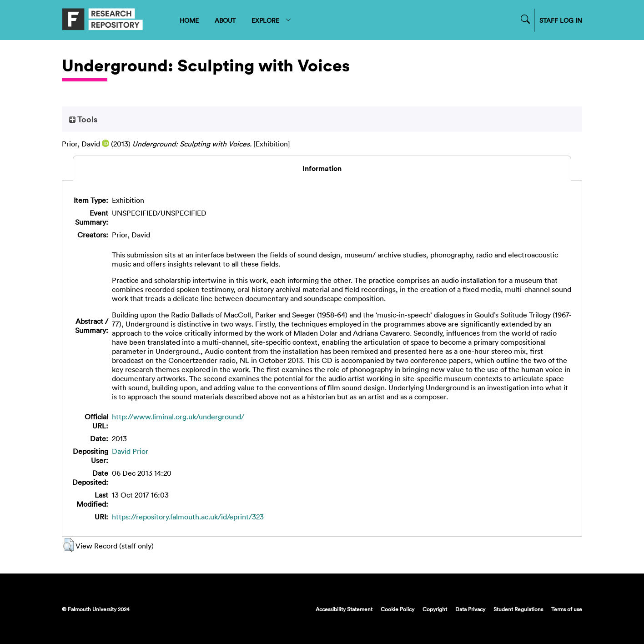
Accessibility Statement (344, 609)
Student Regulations (518, 609)
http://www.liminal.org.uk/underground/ (178, 417)
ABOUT (225, 20)
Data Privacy (470, 609)
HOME (189, 20)
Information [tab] (322, 168)
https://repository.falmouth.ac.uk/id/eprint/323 (188, 517)
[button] (68, 545)
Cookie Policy (397, 609)
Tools (83, 119)
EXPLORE (272, 20)
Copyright (435, 609)
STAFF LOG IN (561, 20)
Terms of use (567, 609)
